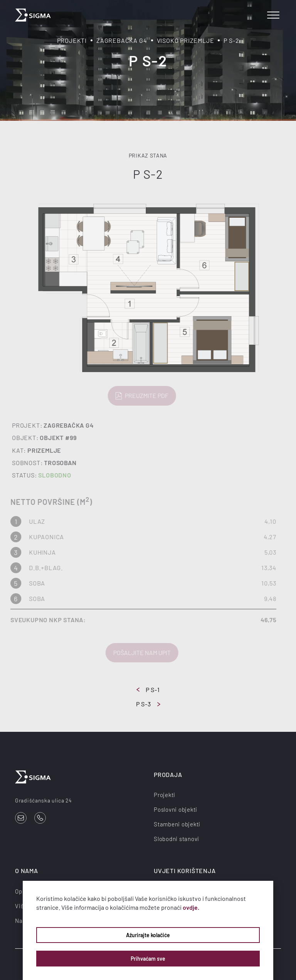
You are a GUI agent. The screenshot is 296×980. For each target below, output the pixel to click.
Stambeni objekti (177, 824)
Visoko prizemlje (186, 40)
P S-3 (148, 704)
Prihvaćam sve (148, 959)
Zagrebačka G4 (122, 40)
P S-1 (148, 690)
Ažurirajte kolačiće (148, 935)
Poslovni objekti (176, 809)
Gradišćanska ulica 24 (44, 800)
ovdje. (191, 907)
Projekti (72, 40)
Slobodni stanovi (177, 839)
